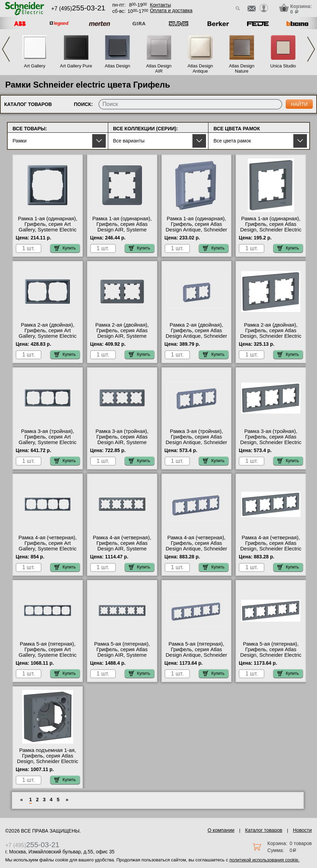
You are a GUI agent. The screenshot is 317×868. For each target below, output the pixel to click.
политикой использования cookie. (264, 860)
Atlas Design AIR (159, 68)
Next (311, 49)
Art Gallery (35, 66)
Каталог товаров (264, 830)
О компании (221, 830)
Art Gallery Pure (76, 66)
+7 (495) (78, 9)
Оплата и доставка (171, 10)
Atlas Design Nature (242, 68)
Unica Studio (283, 66)
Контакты (160, 5)
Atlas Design (117, 66)
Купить (65, 248)
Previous (6, 49)
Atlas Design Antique (200, 68)
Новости (302, 830)
